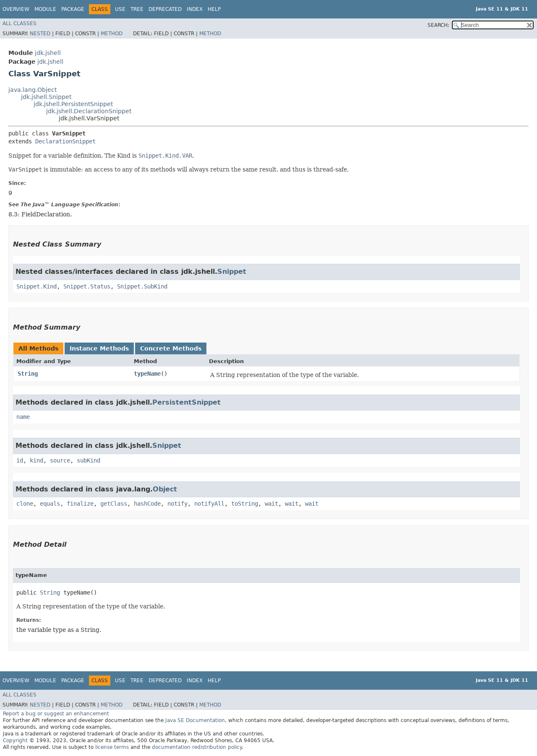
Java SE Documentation (195, 720)
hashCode (147, 504)
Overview (16, 9)
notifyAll (209, 504)
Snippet (232, 271)
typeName (147, 374)
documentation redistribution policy (197, 747)
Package (73, 9)
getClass (114, 504)
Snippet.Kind (36, 286)
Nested (40, 34)
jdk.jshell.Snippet (46, 97)
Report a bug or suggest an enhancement (56, 714)
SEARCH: (438, 25)
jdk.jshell (48, 53)
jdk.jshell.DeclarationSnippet (89, 111)
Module (45, 9)
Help (214, 9)
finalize (80, 504)
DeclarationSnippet (65, 141)
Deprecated (165, 9)
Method (112, 34)
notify (177, 504)
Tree (137, 9)
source (60, 460)
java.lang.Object (33, 90)
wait (271, 504)
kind (36, 460)
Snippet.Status (87, 286)
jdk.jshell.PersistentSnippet (73, 104)
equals (50, 504)
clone (25, 504)
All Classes (20, 23)
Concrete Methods (171, 348)
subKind (89, 460)
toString (245, 504)
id (20, 460)
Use (120, 9)
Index (195, 9)
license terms (112, 747)
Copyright (15, 740)
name (23, 417)
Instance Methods (99, 348)
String (28, 374)
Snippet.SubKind (142, 286)
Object (165, 489)
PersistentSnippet (186, 402)
